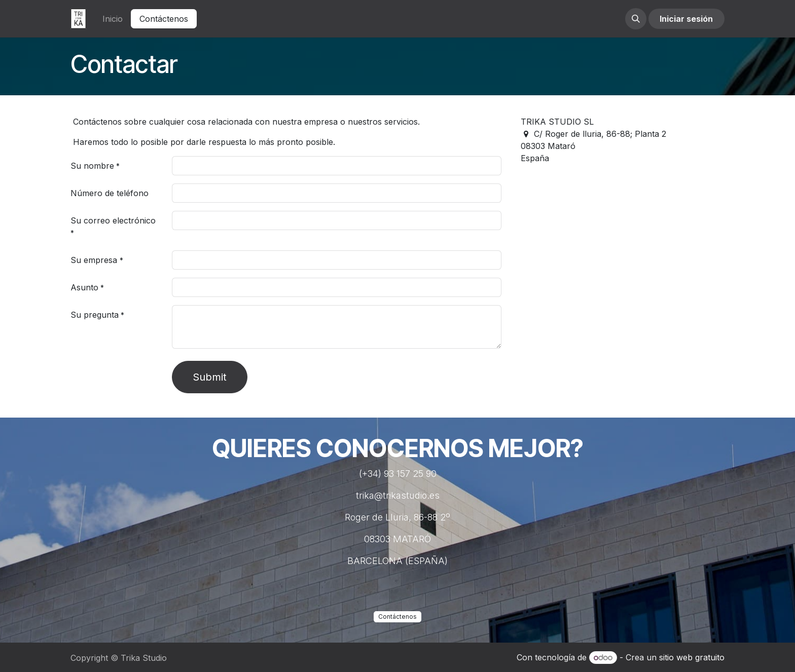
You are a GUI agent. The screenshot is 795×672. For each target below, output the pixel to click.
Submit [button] (210, 377)
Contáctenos (164, 19)
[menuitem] (113, 19)
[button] (636, 19)
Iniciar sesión (686, 19)
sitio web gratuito (692, 657)
